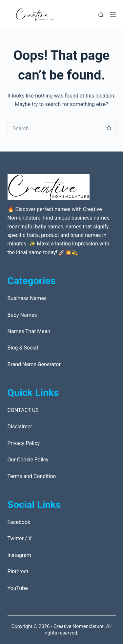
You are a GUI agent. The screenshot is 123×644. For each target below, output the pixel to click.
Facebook (19, 522)
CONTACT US (23, 410)
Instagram (19, 555)
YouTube (18, 588)
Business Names (27, 298)
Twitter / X (20, 538)
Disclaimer (20, 427)
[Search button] (109, 129)
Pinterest (18, 572)
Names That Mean (29, 331)
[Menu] (113, 15)
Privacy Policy (24, 443)
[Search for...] (55, 129)
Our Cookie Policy (28, 460)
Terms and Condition (32, 476)
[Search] (101, 15)
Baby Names (22, 315)
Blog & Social (23, 348)
